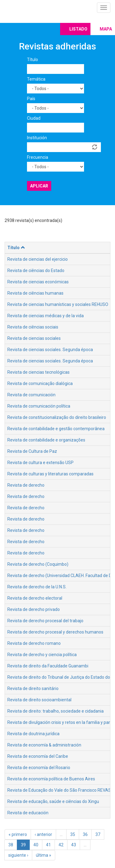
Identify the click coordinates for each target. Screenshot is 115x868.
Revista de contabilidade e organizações (46, 440)
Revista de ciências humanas (35, 293)
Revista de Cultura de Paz (32, 451)
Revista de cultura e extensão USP (40, 463)
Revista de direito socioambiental (39, 700)
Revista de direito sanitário (33, 688)
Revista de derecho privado (34, 609)
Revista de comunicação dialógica (40, 383)
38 (11, 845)
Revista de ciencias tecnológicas (38, 372)
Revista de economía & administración (44, 745)
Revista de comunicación (31, 395)
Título (33, 60)
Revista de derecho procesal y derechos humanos (55, 632)
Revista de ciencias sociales (34, 338)
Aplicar (39, 186)
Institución (37, 138)
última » (44, 855)
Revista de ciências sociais (33, 327)
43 (74, 845)
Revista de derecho (26, 485)
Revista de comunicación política (39, 406)
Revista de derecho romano (34, 643)
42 (61, 845)
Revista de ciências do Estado (36, 271)
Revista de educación (28, 813)
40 (36, 845)
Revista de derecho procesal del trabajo (45, 621)
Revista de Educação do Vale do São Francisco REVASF (60, 790)
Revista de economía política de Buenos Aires (51, 779)
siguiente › (18, 855)
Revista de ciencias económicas (38, 282)
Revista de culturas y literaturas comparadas (50, 474)
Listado (78, 29)
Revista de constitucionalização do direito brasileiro (57, 417)
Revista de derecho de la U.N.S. (37, 587)
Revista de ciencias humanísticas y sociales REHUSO (58, 304)
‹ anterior (43, 834)
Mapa (106, 29)
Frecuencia (38, 157)
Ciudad (34, 118)
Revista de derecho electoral (35, 598)
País (31, 99)
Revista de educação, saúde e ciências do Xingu (53, 801)
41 (48, 845)
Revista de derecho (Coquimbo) (38, 564)
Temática (36, 79)
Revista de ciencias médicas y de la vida (46, 316)
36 (85, 834)
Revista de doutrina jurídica (33, 734)
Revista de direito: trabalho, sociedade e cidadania (56, 711)
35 (73, 834)
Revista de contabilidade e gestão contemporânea (56, 429)
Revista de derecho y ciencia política (42, 655)
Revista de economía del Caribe (38, 756)
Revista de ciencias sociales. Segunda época (50, 350)
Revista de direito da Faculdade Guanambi (48, 666)
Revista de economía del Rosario (39, 768)
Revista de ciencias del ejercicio (38, 259)
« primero (18, 834)
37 (98, 834)
